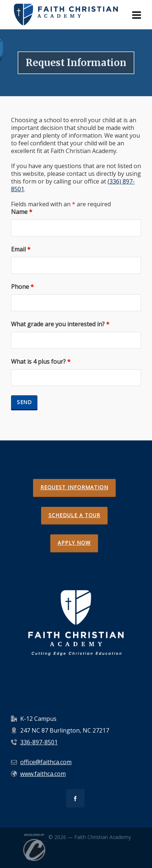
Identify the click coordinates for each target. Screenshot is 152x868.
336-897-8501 (39, 742)
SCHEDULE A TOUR (74, 515)
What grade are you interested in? (60, 324)
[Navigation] (137, 15)
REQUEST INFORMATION (74, 487)
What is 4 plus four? (41, 362)
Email (21, 249)
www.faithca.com (43, 774)
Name (22, 212)
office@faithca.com (46, 762)
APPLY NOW (74, 543)
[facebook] (75, 798)
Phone (22, 287)
